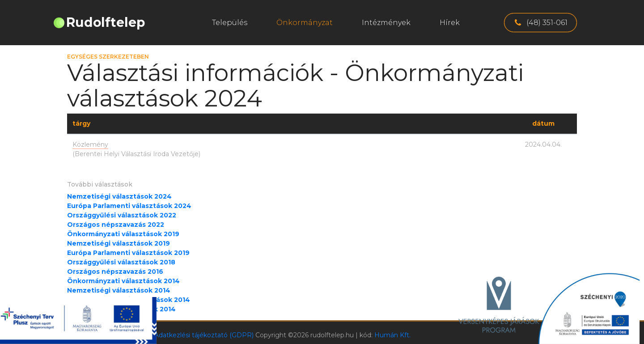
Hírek (450, 23)
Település (230, 23)
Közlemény (90, 144)
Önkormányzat (305, 23)
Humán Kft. (392, 335)
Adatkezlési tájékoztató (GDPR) (204, 335)
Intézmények (386, 23)
